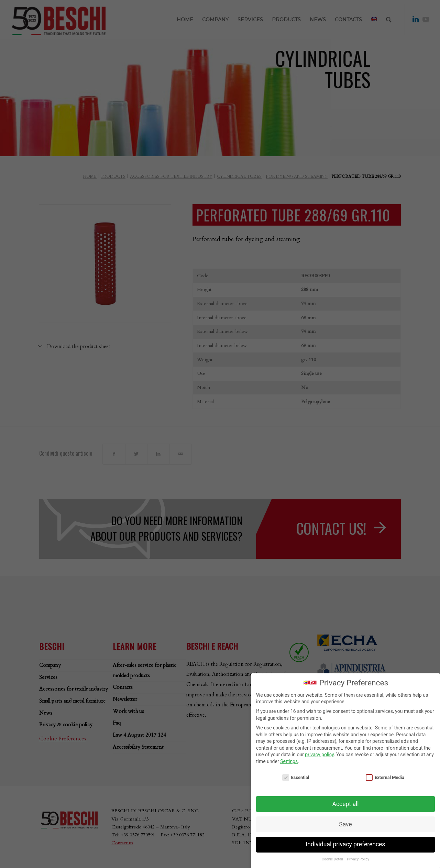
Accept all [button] (346, 804)
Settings (289, 761)
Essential (296, 777)
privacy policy (319, 755)
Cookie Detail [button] (333, 859)
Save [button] (345, 824)
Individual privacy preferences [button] (346, 844)
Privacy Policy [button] (358, 859)
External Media (385, 777)
